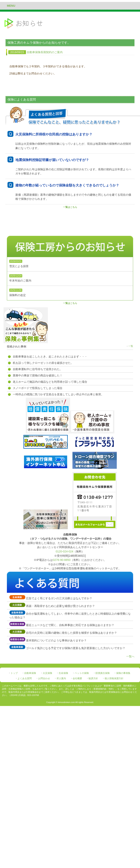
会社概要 (77, 678)
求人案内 (61, 678)
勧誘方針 (93, 678)
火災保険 (47, 673)
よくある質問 (25, 678)
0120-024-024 (65, 551)
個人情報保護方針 (114, 678)
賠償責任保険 (103, 673)
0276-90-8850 (62, 560)
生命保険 (63, 673)
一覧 (131, 346)
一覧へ (130, 656)
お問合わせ (44, 678)
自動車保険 (30, 673)
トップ (14, 673)
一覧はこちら (70, 207)
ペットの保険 (82, 673)
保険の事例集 (123, 673)
